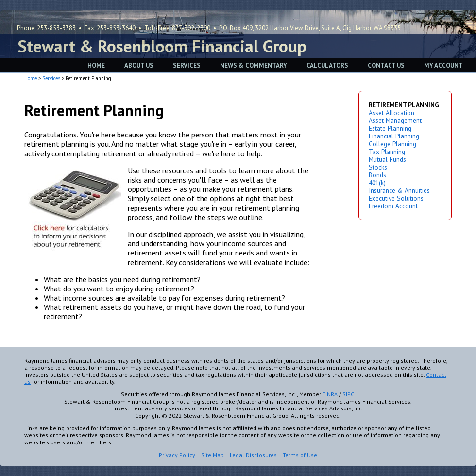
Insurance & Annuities (399, 190)
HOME (96, 65)
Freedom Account (393, 206)
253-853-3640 (116, 28)
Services (51, 78)
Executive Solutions (396, 198)
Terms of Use (300, 455)
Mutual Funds (387, 159)
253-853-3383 (56, 28)
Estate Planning (390, 128)
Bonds (377, 175)
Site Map (212, 455)
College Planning (392, 144)
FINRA (330, 394)
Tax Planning (387, 152)
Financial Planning (394, 136)
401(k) (377, 183)
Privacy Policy (177, 455)
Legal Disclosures (253, 455)
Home (31, 78)
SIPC (348, 394)
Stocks (378, 167)
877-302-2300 (191, 28)
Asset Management (395, 120)
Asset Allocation (391, 113)
